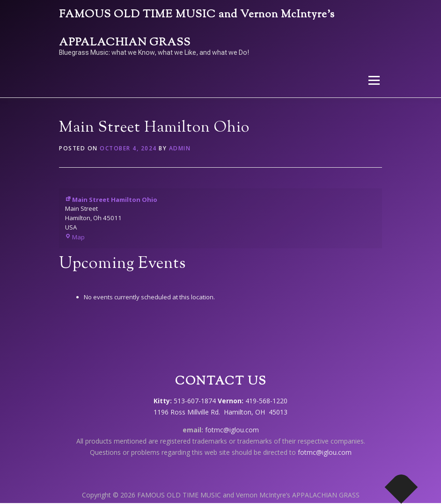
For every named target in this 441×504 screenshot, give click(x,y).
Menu (374, 80)
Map (75, 237)
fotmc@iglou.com (232, 430)
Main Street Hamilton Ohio (111, 200)
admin (180, 148)
